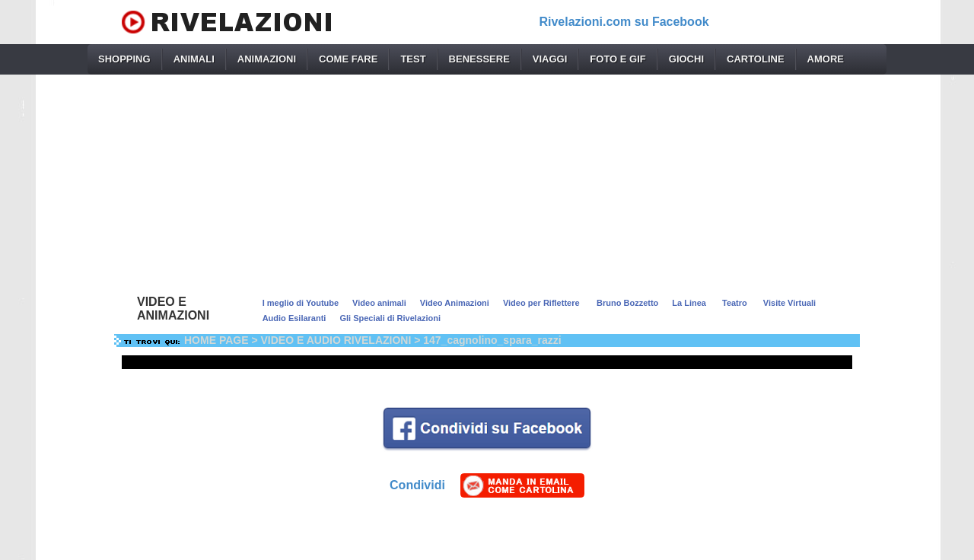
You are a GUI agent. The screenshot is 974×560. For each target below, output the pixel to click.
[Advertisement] (487, 181)
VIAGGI (550, 59)
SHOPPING (124, 59)
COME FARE (348, 59)
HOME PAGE (216, 340)
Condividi (417, 485)
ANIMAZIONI (267, 59)
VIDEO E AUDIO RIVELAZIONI (336, 340)
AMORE (826, 59)
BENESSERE (479, 59)
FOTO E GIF (618, 59)
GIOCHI (686, 59)
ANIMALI (194, 59)
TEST (413, 59)
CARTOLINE (756, 59)
